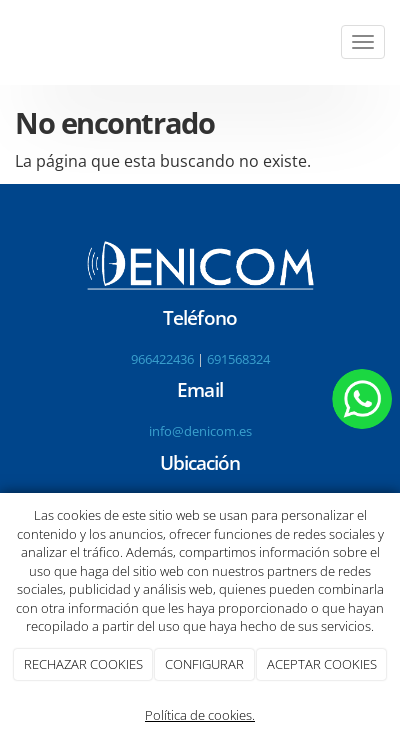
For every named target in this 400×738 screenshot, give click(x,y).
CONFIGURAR (204, 664)
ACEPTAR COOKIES (322, 664)
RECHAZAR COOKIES (83, 664)
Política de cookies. (200, 715)
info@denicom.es (200, 431)
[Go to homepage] (10, 42)
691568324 (238, 359)
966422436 (162, 359)
